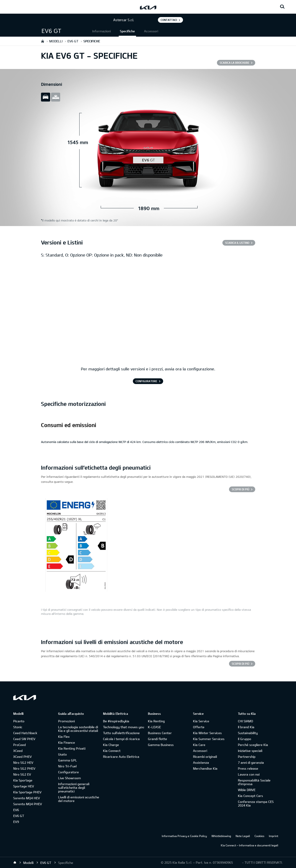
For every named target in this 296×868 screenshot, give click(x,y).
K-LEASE (154, 727)
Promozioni (66, 721)
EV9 (16, 822)
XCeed (18, 751)
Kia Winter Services (207, 733)
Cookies (259, 836)
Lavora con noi (249, 774)
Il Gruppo (245, 739)
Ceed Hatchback (25, 733)
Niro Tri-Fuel (67, 766)
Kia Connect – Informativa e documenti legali (250, 845)
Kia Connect (112, 751)
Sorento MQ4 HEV (27, 798)
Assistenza (201, 762)
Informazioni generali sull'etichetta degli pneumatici (74, 788)
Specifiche (127, 31)
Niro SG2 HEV (23, 762)
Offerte (199, 727)
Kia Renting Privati (72, 748)
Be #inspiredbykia (116, 721)
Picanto (19, 721)
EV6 (16, 810)
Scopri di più (241, 489)
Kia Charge (111, 745)
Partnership (247, 757)
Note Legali (243, 836)
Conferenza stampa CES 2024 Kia (256, 803)
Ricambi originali (205, 757)
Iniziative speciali (250, 751)
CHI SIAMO (246, 721)
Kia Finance (67, 742)
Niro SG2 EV (22, 774)
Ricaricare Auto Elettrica (121, 757)
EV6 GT (19, 816)
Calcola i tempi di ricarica (121, 739)
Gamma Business (161, 745)
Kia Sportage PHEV (27, 792)
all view (56, 97)
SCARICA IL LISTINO (237, 243)
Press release (248, 768)
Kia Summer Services (209, 739)
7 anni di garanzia (251, 762)
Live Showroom (69, 778)
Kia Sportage (23, 780)
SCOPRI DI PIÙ (241, 664)
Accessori (151, 31)
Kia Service (201, 721)
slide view (46, 97)
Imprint (274, 836)
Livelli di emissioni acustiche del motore (79, 799)
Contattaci (169, 20)
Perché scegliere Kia (253, 745)
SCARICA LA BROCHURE (234, 63)
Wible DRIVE (247, 790)
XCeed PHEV (22, 757)
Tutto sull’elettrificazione (121, 733)
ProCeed (19, 745)
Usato (62, 754)
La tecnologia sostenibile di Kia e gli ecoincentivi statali (78, 729)
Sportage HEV (24, 786)
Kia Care (199, 745)
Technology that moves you (124, 727)
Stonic (18, 727)
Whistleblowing (221, 836)
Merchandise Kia (205, 768)
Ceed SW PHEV (24, 739)
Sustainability (248, 733)
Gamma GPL (68, 760)
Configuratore (68, 772)
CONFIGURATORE (146, 381)
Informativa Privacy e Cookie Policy (184, 836)
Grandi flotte (157, 739)
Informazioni (102, 31)
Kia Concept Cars (250, 796)
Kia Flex (64, 737)
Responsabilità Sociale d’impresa (254, 782)
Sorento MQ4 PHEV (28, 804)
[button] (66, 31)
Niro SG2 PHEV (24, 768)
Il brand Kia (246, 727)
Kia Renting (156, 721)
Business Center (160, 733)
